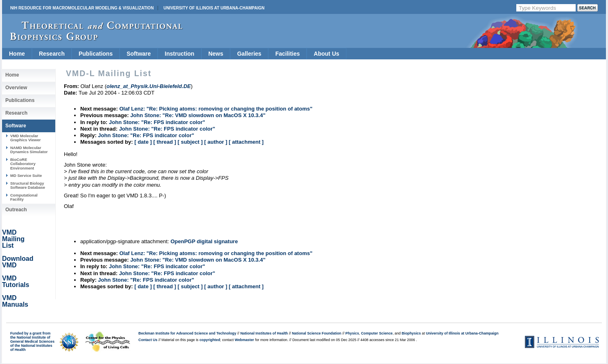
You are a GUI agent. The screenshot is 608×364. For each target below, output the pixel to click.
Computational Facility (24, 197)
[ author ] (216, 142)
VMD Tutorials (16, 281)
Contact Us (148, 340)
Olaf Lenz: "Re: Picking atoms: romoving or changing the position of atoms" (216, 109)
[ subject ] (190, 142)
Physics (352, 333)
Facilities (287, 54)
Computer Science (377, 333)
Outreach (16, 210)
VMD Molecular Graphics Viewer (25, 138)
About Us (326, 54)
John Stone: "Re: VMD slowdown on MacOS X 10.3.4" (198, 115)
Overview (16, 88)
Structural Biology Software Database (28, 185)
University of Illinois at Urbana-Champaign (214, 8)
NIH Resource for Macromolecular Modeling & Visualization (82, 8)
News (216, 54)
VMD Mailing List (13, 239)
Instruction (179, 54)
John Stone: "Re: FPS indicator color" (157, 122)
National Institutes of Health (264, 333)
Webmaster (244, 340)
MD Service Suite (26, 175)
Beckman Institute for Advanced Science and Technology (187, 333)
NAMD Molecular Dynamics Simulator (29, 150)
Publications (96, 54)
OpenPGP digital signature (204, 241)
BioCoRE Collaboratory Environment (23, 164)
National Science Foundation (317, 333)
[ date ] (143, 142)
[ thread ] (165, 142)
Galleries (249, 54)
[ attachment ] (246, 142)
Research (52, 54)
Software (139, 54)
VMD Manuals (15, 301)
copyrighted (210, 340)
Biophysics (411, 333)
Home (17, 54)
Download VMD (18, 262)
